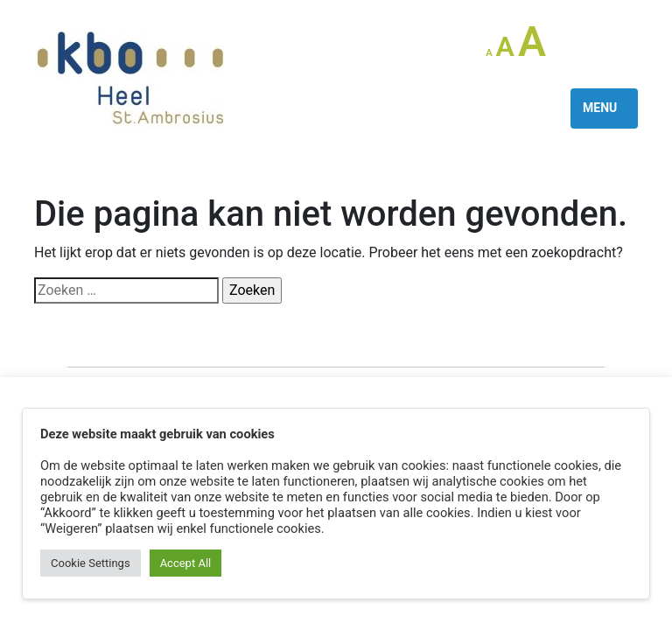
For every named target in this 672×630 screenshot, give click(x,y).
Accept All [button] (186, 563)
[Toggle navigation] (604, 108)
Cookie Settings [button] (91, 563)
